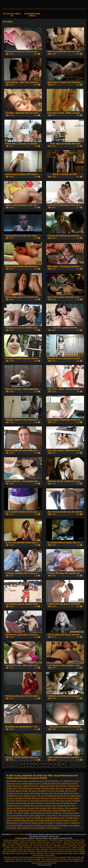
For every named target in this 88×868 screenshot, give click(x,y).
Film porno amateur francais (18, 844)
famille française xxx (54, 781)
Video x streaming (36, 854)
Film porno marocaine (72, 840)
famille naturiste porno (51, 784)
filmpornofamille (59, 811)
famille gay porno (14, 784)
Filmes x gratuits (12, 842)
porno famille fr (39, 828)
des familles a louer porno (18, 781)
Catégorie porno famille (32, 15)
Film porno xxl (57, 842)
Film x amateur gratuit (49, 859)
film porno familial (62, 793)
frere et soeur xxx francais (69, 816)
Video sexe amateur (56, 850)
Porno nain (38, 846)
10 (51, 764)
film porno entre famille (30, 793)
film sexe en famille (21, 806)
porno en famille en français (50, 823)
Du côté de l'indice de (12, 15)
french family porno (71, 813)
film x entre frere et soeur (41, 806)
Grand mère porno (44, 842)
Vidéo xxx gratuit (74, 859)
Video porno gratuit (10, 850)
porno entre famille (15, 825)
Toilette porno (78, 861)
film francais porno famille (29, 789)
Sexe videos (50, 855)
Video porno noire (69, 844)
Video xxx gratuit (42, 850)
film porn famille (48, 789)
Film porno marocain (32, 848)
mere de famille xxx (65, 821)
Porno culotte (68, 854)
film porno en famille (56, 791)
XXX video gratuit (39, 861)
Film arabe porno (50, 863)
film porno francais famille (68, 798)
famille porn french (70, 784)
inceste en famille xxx (34, 818)
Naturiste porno (42, 840)
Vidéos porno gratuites (11, 840)
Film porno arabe (17, 848)
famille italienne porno (32, 784)
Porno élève (62, 859)
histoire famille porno (15, 818)
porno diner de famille (28, 823)
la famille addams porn (54, 818)
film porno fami (47, 793)
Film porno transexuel (12, 857)
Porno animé (23, 852)
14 (63, 764)
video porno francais (10, 852)
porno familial (48, 825)
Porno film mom (50, 844)
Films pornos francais (25, 846)
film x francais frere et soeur (35, 808)
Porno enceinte (58, 852)
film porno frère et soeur (45, 801)
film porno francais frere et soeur (20, 801)
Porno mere (81, 844)
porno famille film (24, 828)
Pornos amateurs (60, 857)
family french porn (31, 786)
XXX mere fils (47, 846)
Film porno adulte (9, 854)
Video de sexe (69, 842)
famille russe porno (15, 786)
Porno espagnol (79, 852)
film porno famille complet (26, 796)
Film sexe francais (65, 848)
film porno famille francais (48, 796)
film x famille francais (62, 806)
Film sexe (48, 852)
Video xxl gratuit (78, 848)
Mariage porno (39, 857)
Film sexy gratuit (39, 855)
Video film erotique (56, 840)
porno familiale (61, 825)
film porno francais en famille (44, 798)
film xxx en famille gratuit (41, 811)
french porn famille (14, 816)
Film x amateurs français (53, 854)
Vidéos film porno (60, 846)
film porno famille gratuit (70, 796)
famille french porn (71, 781)
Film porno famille (18, 834)
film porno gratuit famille (17, 803)
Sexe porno (68, 852)
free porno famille (21, 813)
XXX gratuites (72, 846)
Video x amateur (79, 854)
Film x (59, 844)
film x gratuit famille (21, 811)
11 (55, 764)
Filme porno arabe (9, 846)
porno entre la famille (33, 825)
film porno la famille (61, 803)
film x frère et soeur (56, 808)
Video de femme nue (28, 840)
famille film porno (37, 781)
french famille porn (38, 813)
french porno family (31, 816)
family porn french (48, 786)
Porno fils (49, 857)
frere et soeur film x (49, 816)
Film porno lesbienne (36, 852)
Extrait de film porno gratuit (74, 850)
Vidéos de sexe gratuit (28, 842)
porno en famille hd (71, 823)
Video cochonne (23, 854)
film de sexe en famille (66, 786)
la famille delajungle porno (24, 821)
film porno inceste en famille (40, 803)
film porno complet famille (67, 789)
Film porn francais (36, 844)
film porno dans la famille (17, 791)
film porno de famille (37, 791)
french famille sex (54, 813)
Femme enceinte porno (48, 848)
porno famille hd (53, 828)
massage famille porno (46, 821)
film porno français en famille (19, 798)
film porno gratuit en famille (68, 801)
